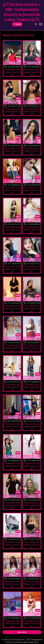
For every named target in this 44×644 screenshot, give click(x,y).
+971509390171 (33, 106)
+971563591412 (33, 145)
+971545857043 (14, 263)
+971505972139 (14, 106)
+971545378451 (14, 145)
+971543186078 (33, 67)
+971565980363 (33, 224)
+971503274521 (14, 67)
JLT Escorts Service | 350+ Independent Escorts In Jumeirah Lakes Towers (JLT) (22, 12)
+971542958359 (33, 185)
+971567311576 (14, 224)
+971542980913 (14, 185)
